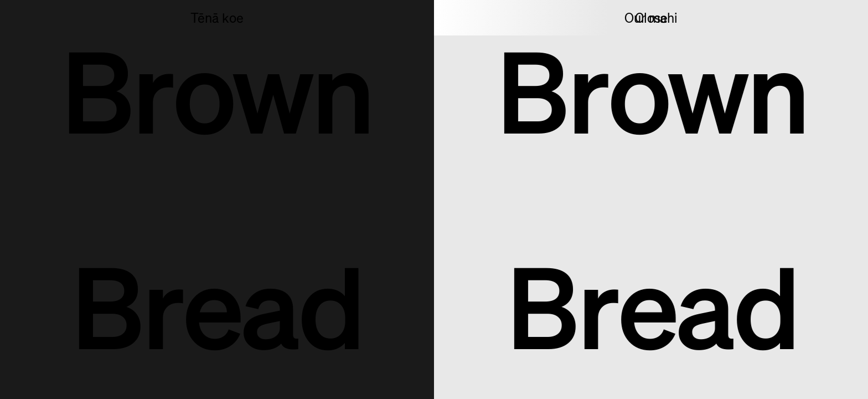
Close (651, 18)
